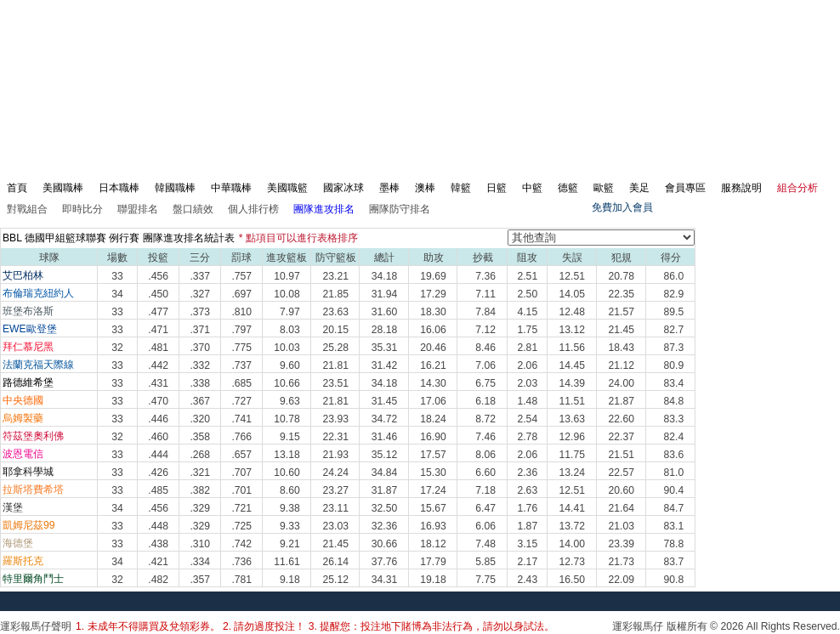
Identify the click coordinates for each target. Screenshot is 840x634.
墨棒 (389, 188)
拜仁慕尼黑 (28, 347)
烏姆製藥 (23, 418)
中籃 (532, 188)
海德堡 (18, 543)
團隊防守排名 (400, 209)
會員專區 (685, 188)
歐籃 (604, 188)
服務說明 (741, 188)
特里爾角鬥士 (33, 579)
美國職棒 (63, 188)
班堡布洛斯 (28, 311)
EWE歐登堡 (30, 329)
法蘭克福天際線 (38, 365)
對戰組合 (27, 209)
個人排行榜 (253, 209)
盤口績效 (193, 209)
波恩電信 (23, 454)
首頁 (17, 188)
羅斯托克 (23, 561)
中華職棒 (231, 188)
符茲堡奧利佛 (33, 436)
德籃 (568, 188)
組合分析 (797, 188)
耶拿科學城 (28, 472)
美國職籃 (287, 188)
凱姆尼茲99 (29, 525)
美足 (639, 188)
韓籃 (461, 188)
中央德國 (23, 400)
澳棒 (425, 188)
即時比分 (82, 209)
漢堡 (13, 507)
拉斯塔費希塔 (33, 490)
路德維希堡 (28, 382)
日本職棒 (119, 188)
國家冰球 (343, 188)
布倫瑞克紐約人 (38, 293)
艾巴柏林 (23, 275)
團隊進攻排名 (324, 209)
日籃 (497, 188)
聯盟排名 (138, 209)
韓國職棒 (175, 188)
